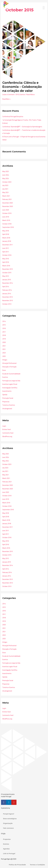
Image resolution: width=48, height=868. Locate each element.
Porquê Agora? (9, 814)
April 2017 (6, 252)
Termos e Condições (37, 865)
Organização (8, 823)
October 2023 (7, 182)
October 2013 (7, 304)
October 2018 (7, 224)
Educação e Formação (9, 367)
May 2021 (6, 192)
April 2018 (6, 234)
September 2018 (8, 227)
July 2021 (5, 189)
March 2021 (6, 196)
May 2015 (6, 276)
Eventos (22, 94)
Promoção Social (8, 398)
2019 (4, 339)
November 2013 (8, 300)
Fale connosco (8, 828)
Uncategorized (7, 409)
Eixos (4, 370)
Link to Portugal (9, 853)
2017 (4, 332)
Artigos (5, 360)
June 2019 (6, 217)
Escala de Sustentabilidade (11, 374)
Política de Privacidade (17, 865)
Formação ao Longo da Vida (11, 381)
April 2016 (6, 262)
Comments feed (8, 433)
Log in (4, 426)
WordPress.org (7, 436)
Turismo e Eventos (9, 405)
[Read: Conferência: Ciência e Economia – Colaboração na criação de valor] (24, 49)
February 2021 (7, 199)
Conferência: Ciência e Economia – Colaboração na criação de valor (22, 87)
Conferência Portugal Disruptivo (13, 116)
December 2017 (8, 245)
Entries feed (6, 429)
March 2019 (6, 220)
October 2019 (7, 213)
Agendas (6, 849)
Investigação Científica (10, 388)
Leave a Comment (8, 94)
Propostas (6, 402)
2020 (4, 342)
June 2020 (6, 210)
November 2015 (8, 269)
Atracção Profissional (9, 363)
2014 (4, 321)
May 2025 (6, 171)
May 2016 (6, 259)
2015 (17, 94)
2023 (4, 353)
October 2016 (7, 255)
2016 (4, 328)
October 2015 (7, 273)
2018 (4, 335)
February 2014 (7, 290)
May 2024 (6, 178)
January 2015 (7, 280)
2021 (4, 346)
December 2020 (8, 203)
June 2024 (6, 175)
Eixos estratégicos (10, 819)
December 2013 (8, 297)
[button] (44, 8)
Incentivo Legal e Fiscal (10, 384)
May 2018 (6, 231)
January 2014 (7, 294)
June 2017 (6, 248)
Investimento (7, 391)
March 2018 (6, 238)
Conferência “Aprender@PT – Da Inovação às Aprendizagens (22, 127)
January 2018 (7, 241)
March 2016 (6, 266)
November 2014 (8, 283)
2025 (4, 356)
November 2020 (8, 206)
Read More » (6, 99)
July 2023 (5, 185)
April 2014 (6, 287)
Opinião (5, 395)
